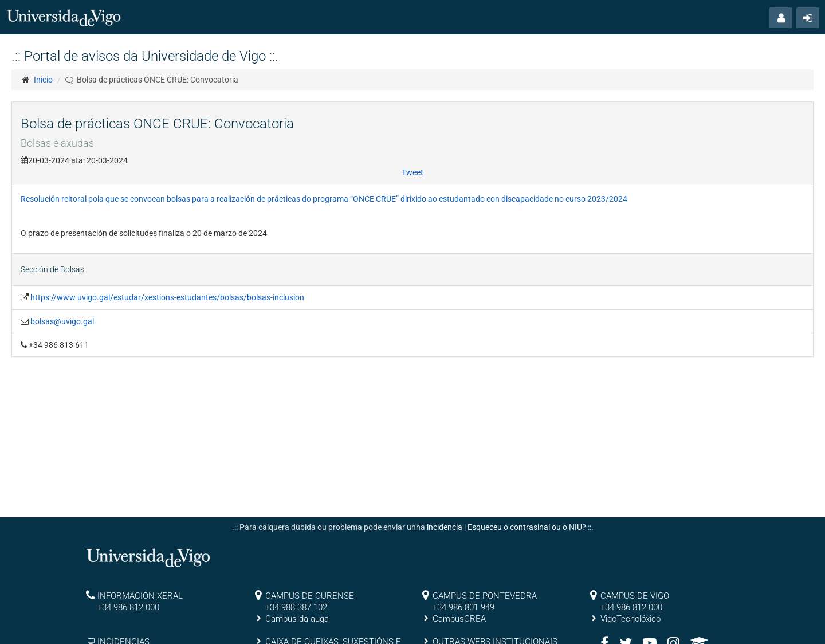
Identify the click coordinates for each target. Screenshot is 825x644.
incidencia (445, 527)
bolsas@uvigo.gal (62, 321)
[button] (781, 18)
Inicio (43, 80)
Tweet (412, 172)
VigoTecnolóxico (630, 619)
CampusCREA (459, 619)
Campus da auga (297, 619)
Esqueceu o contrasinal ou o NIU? (527, 527)
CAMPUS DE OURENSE (310, 596)
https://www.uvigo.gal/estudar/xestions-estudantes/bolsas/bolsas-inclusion (167, 297)
